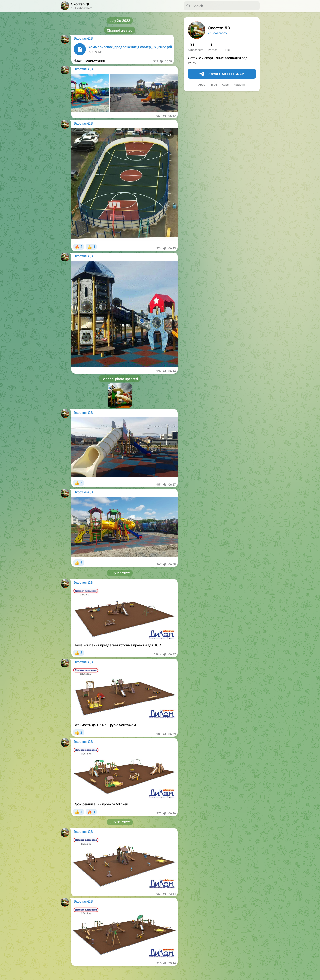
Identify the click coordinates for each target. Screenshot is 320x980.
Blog (214, 85)
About (202, 85)
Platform (239, 85)
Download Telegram (222, 74)
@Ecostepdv (218, 33)
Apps (225, 85)
